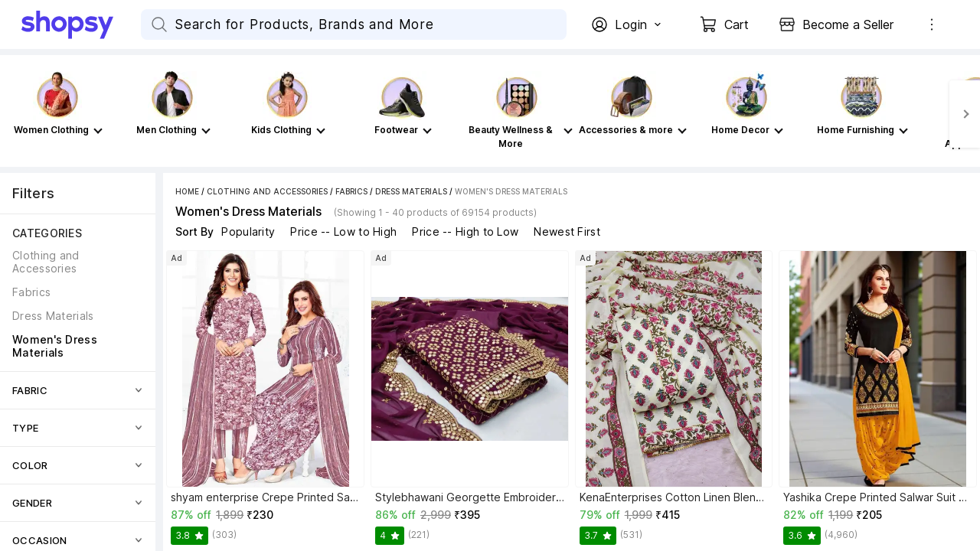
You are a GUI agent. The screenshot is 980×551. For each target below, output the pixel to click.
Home (187, 191)
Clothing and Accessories (267, 191)
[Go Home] (81, 24)
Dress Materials (411, 191)
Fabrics (351, 191)
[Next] (965, 114)
